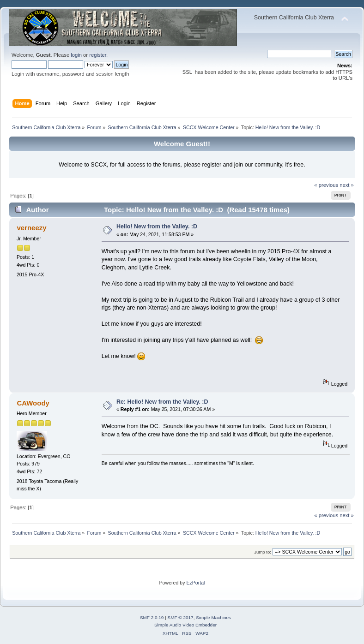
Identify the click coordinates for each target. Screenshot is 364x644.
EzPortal (195, 583)
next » (347, 185)
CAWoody (33, 403)
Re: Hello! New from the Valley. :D (162, 402)
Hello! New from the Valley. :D (157, 227)
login (76, 55)
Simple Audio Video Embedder (185, 625)
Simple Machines (213, 617)
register (98, 55)
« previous (326, 185)
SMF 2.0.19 (152, 617)
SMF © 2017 (181, 617)
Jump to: (263, 552)
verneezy (31, 228)
